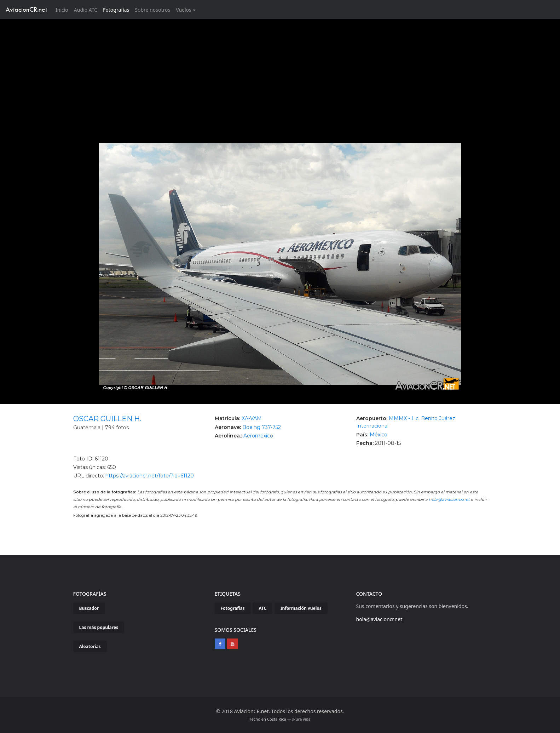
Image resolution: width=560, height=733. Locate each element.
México (379, 435)
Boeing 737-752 (262, 427)
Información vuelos (301, 608)
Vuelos (184, 10)
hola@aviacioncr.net (449, 499)
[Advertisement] (280, 72)
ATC (262, 608)
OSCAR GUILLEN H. (107, 419)
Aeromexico (258, 436)
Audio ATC (86, 10)
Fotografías (116, 10)
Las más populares (99, 627)
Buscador (89, 608)
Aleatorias (90, 646)
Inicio (63, 9)
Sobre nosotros (152, 10)
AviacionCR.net (26, 9)
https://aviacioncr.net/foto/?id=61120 (150, 476)
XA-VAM (252, 418)
